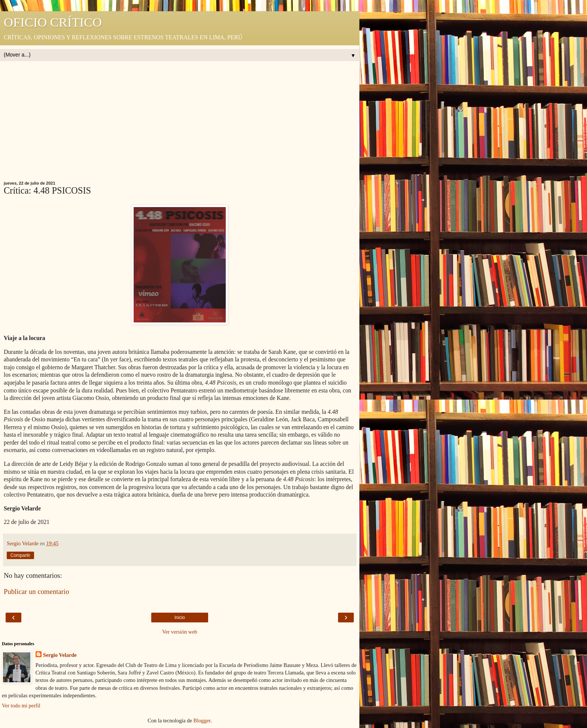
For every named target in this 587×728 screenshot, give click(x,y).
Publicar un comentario (37, 591)
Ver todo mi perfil (21, 706)
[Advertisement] (180, 125)
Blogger (202, 721)
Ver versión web (180, 632)
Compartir (20, 555)
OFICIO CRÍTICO (53, 22)
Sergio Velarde (60, 655)
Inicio (180, 618)
